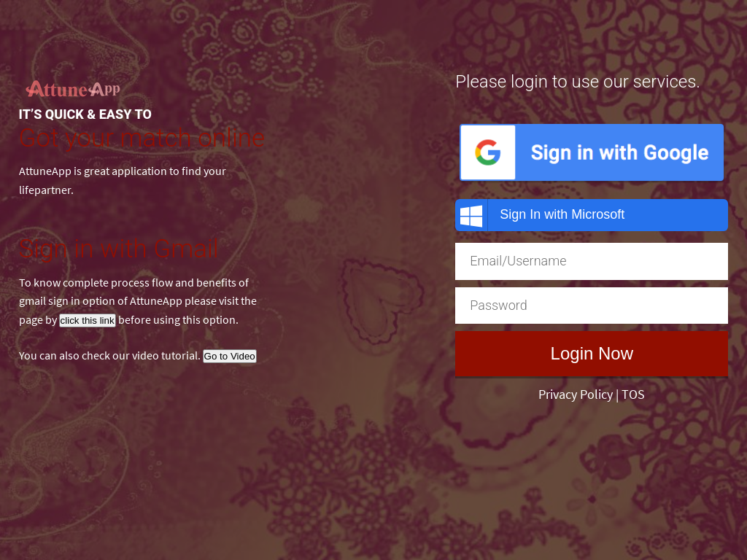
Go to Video (230, 356)
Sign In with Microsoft (540, 215)
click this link (88, 320)
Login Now (592, 353)
